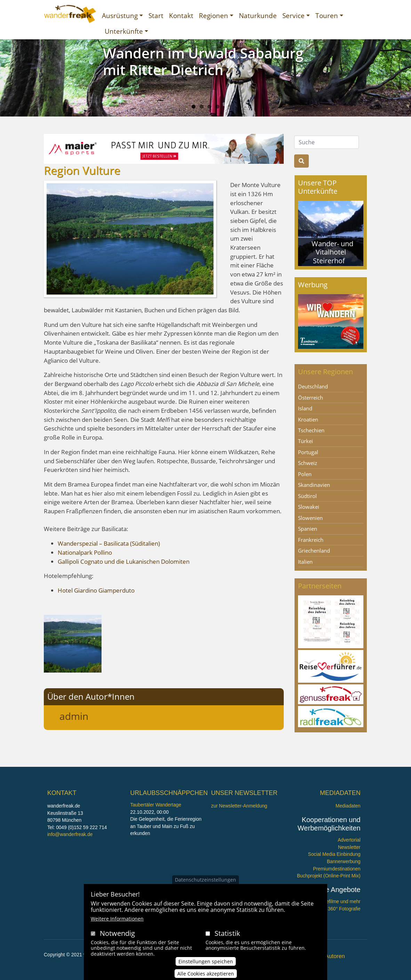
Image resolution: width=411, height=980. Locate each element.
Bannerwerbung (344, 862)
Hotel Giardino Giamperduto (96, 590)
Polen (305, 474)
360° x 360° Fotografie (337, 909)
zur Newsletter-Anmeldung (239, 806)
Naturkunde (258, 15)
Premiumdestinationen (337, 869)
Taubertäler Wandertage (156, 805)
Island (305, 408)
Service (293, 15)
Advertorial (349, 840)
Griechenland (314, 551)
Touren (327, 15)
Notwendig (117, 933)
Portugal (308, 452)
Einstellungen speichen (206, 961)
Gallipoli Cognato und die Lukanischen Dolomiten (124, 561)
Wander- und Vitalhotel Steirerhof (332, 252)
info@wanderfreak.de (70, 834)
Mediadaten (348, 806)
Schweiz (308, 463)
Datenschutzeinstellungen (205, 880)
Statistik (227, 933)
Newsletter (349, 847)
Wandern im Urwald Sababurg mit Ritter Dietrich (203, 61)
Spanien (308, 529)
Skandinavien (314, 485)
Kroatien (308, 419)
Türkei (305, 441)
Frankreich (311, 540)
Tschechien (311, 430)
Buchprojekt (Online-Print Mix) (329, 876)
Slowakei (309, 507)
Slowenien (310, 518)
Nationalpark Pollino (85, 552)
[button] (73, 643)
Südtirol (307, 496)
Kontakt (181, 15)
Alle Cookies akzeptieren (206, 974)
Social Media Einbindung (334, 854)
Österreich (311, 397)
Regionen (213, 15)
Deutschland (313, 386)
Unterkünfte (124, 31)
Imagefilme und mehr (338, 902)
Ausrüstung (120, 15)
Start (156, 15)
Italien (305, 562)
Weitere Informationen (117, 919)
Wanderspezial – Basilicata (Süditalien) (109, 543)
